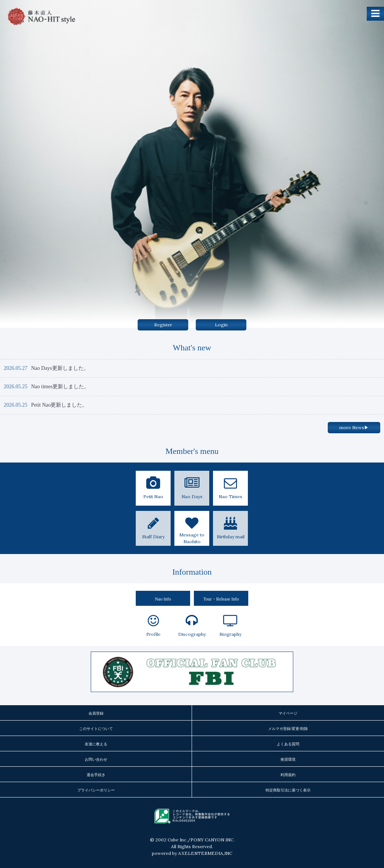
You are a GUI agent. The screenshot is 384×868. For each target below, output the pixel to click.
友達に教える (96, 744)
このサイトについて (96, 729)
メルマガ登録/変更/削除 (288, 729)
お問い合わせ (96, 759)
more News (354, 427)
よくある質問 (288, 744)
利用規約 (288, 775)
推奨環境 (288, 759)
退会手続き (96, 775)
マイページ (288, 713)
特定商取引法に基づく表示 (288, 790)
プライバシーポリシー (96, 790)
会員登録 (96, 713)
